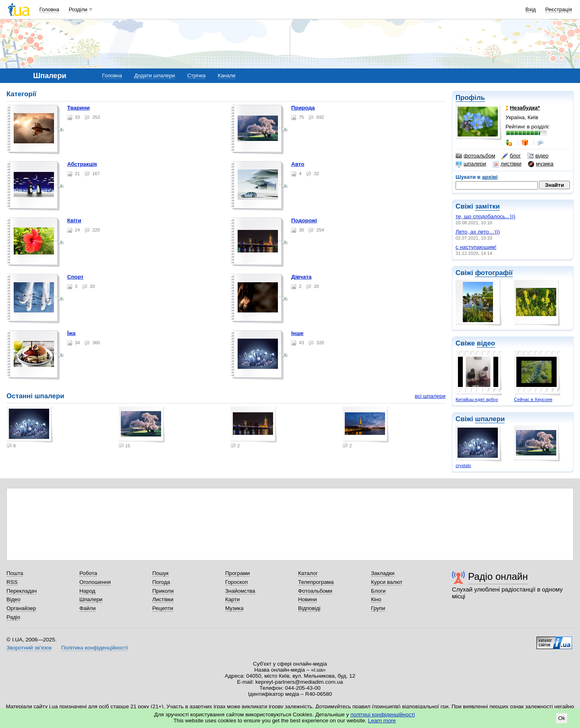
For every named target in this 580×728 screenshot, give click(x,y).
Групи (378, 608)
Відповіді (309, 608)
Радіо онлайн (498, 576)
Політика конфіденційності (94, 648)
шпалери (471, 164)
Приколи (163, 591)
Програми (237, 573)
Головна (49, 9)
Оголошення (95, 582)
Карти (232, 599)
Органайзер (21, 608)
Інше (297, 333)
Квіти (74, 220)
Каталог (308, 573)
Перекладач (22, 591)
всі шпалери (430, 396)
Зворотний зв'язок (29, 648)
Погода (161, 582)
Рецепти (163, 608)
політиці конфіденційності (383, 715)
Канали (227, 75)
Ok (562, 718)
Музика (234, 608)
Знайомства (240, 591)
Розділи (78, 9)
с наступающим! (476, 247)
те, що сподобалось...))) (485, 216)
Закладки (383, 573)
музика (541, 164)
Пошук (161, 573)
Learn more (382, 721)
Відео (13, 599)
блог (511, 156)
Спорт (76, 277)
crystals (463, 465)
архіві (490, 177)
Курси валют (387, 582)
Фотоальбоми (315, 591)
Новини (308, 599)
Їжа (71, 333)
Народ (87, 591)
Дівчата (301, 277)
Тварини (79, 108)
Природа (303, 108)
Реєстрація (559, 9)
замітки (487, 206)
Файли (88, 608)
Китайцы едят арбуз (477, 399)
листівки (507, 164)
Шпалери (91, 599)
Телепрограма (316, 582)
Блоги (378, 591)
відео (538, 156)
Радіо (13, 617)
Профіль (470, 98)
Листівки (163, 599)
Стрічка (196, 75)
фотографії (494, 273)
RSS (12, 582)
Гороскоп (236, 582)
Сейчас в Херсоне (533, 399)
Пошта (15, 573)
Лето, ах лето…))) (478, 232)
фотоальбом (475, 156)
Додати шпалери (154, 75)
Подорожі (304, 220)
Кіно (376, 599)
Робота (88, 573)
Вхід (531, 9)
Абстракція (82, 164)
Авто (298, 164)
